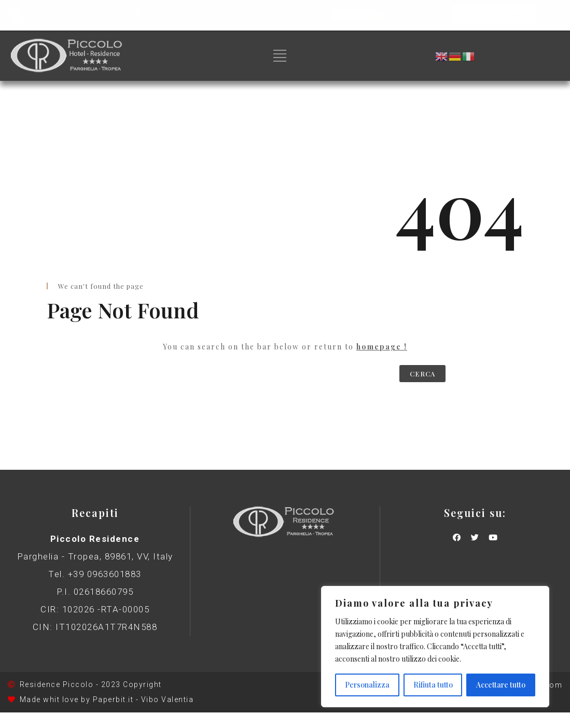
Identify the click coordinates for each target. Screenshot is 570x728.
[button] (494, 15)
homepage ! (382, 347)
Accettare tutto (501, 685)
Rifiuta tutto (433, 685)
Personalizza (367, 685)
